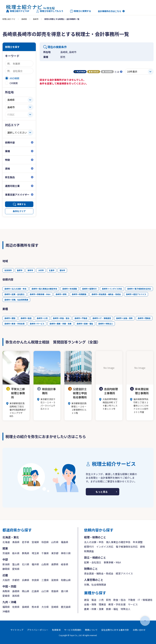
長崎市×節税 (61, 294)
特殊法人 (126, 609)
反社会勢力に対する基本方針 (115, 630)
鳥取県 (6, 591)
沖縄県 (6, 611)
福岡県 (6, 607)
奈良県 (35, 580)
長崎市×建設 (10, 318)
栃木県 (16, 553)
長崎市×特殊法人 (106, 324)
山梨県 (45, 564)
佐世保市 (8, 270)
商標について (91, 630)
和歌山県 (66, 580)
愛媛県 (6, 596)
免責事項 (56, 630)
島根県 (16, 591)
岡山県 (26, 591)
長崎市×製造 (26, 318)
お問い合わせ (139, 630)
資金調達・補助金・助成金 (99, 573)
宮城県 (35, 542)
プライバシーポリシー (38, 630)
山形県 (55, 542)
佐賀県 (16, 607)
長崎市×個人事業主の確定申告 (44, 289)
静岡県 (6, 569)
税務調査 (89, 551)
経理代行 (89, 547)
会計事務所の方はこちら (110, 11)
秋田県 (45, 542)
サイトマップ (17, 630)
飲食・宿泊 (119, 600)
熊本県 (35, 607)
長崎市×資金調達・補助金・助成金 (106, 294)
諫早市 (30, 270)
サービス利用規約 (73, 630)
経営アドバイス (124, 573)
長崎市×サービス (37, 324)
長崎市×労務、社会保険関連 (16, 300)
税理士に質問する (81, 11)
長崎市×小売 (42, 318)
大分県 (45, 607)
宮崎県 (55, 607)
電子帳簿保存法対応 (127, 547)
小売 (101, 600)
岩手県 (26, 542)
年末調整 (138, 542)
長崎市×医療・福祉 (85, 324)
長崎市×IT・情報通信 (102, 318)
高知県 (16, 596)
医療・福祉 (112, 609)
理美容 (102, 604)
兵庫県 (26, 580)
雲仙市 (62, 270)
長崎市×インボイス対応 (112, 289)
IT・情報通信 (145, 600)
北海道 (6, 542)
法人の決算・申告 (94, 542)
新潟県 (6, 564)
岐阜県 (65, 564)
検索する (21, 204)
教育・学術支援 (117, 604)
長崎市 (36, 19)
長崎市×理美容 (144, 318)
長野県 (55, 564)
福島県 (65, 542)
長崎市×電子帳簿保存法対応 (139, 289)
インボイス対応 (105, 547)
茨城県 (6, 553)
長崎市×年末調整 (70, 289)
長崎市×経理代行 (89, 289)
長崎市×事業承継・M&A (40, 294)
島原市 (20, 270)
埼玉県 (35, 553)
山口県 (45, 591)
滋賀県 (55, 580)
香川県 (65, 591)
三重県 (45, 580)
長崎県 (24, 19)
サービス (133, 604)
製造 (94, 600)
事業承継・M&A (112, 562)
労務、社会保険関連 (95, 585)
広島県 (35, 591)
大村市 (41, 270)
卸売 (108, 600)
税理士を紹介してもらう (50, 11)
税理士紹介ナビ (9, 19)
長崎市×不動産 (81, 318)
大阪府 (6, 580)
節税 (143, 547)
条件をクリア (19, 211)
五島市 (52, 270)
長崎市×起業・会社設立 (14, 294)
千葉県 (45, 553)
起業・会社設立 (93, 562)
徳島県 (55, 591)
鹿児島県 (66, 607)
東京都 (55, 553)
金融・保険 (90, 604)
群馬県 (26, 553)
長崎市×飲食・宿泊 (61, 318)
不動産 (132, 600)
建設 (87, 600)
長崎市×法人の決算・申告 (15, 289)
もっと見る (102, 492)
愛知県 (16, 569)
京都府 (16, 580)
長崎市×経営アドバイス (136, 294)
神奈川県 (66, 553)
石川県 (26, 564)
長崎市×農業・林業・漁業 (60, 324)
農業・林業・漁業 (94, 609)
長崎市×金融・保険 (124, 318)
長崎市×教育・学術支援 (14, 324)
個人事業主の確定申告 (118, 542)
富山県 (16, 564)
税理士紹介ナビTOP (18, 11)
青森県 (16, 542)
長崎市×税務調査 (79, 294)
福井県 (35, 564)
